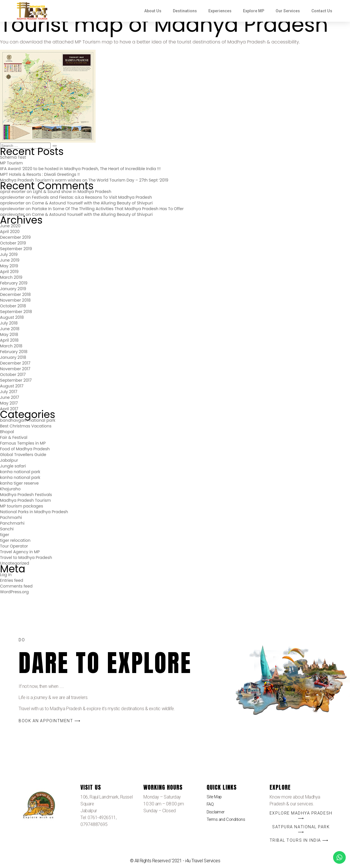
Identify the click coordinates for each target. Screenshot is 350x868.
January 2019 (13, 289)
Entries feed (12, 580)
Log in (6, 575)
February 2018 (14, 352)
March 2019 (11, 277)
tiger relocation (15, 540)
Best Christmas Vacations (26, 426)
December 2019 (15, 237)
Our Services (288, 11)
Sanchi (7, 529)
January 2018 (13, 357)
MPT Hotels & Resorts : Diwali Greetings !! (40, 174)
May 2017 (9, 403)
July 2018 (9, 323)
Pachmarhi (11, 517)
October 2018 (13, 306)
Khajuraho (10, 489)
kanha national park (20, 472)
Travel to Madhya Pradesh (26, 558)
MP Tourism (11, 163)
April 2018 (9, 340)
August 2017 (12, 386)
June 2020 (10, 226)
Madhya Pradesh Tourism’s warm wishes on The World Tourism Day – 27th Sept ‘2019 (84, 180)
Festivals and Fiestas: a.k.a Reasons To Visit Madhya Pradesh (92, 197)
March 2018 (11, 346)
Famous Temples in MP (23, 443)
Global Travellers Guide (23, 455)
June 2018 (10, 329)
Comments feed (16, 586)
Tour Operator (14, 546)
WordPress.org (14, 592)
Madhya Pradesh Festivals (26, 495)
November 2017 (15, 369)
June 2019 (10, 260)
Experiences (220, 11)
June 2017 (10, 397)
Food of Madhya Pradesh (25, 449)
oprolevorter (12, 197)
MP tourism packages (22, 506)
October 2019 (13, 243)
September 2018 (16, 312)
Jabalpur (9, 460)
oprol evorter (13, 192)
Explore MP (254, 11)
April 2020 (10, 232)
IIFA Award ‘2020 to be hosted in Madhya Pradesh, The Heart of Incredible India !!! (80, 169)
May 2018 (9, 335)
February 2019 (14, 283)
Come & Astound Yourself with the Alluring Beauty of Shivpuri (92, 203)
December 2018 (15, 294)
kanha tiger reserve (19, 483)
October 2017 (13, 375)
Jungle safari (13, 466)
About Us (153, 11)
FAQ (211, 806)
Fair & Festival (14, 437)
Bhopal (7, 432)
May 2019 (9, 266)
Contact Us (322, 11)
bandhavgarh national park (28, 420)
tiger (5, 535)
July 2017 (9, 392)
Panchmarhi (12, 523)
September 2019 (16, 249)
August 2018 (12, 317)
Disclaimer (216, 814)
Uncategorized (15, 563)
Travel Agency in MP (20, 552)
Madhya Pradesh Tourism (25, 500)
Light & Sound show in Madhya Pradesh (72, 192)
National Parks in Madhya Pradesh (34, 512)
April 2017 (9, 409)
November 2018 (15, 300)
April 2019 (9, 272)
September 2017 (16, 380)
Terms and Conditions (227, 822)
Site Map (215, 797)
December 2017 (15, 363)
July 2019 (9, 254)
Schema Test (13, 157)
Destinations (185, 11)
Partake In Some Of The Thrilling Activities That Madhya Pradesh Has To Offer (108, 209)
